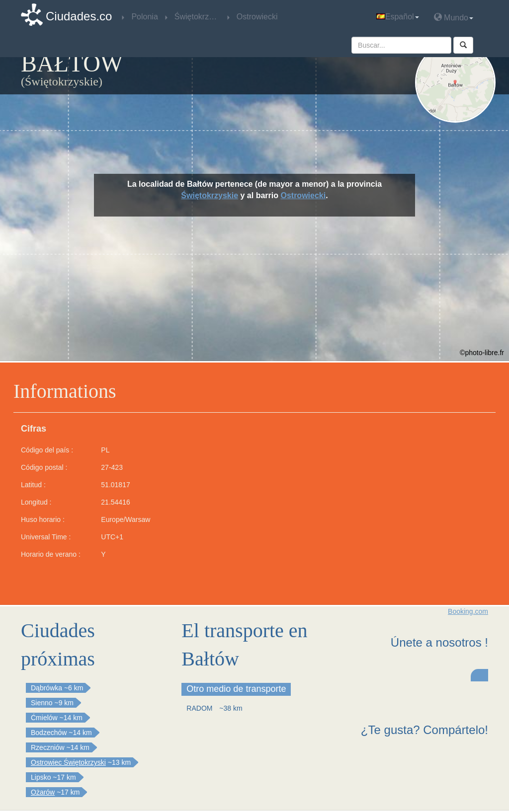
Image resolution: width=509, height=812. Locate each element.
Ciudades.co (79, 16)
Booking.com (468, 611)
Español (398, 17)
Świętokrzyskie (210, 195)
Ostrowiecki (303, 195)
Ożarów (43, 792)
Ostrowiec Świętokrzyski (68, 762)
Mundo (454, 17)
